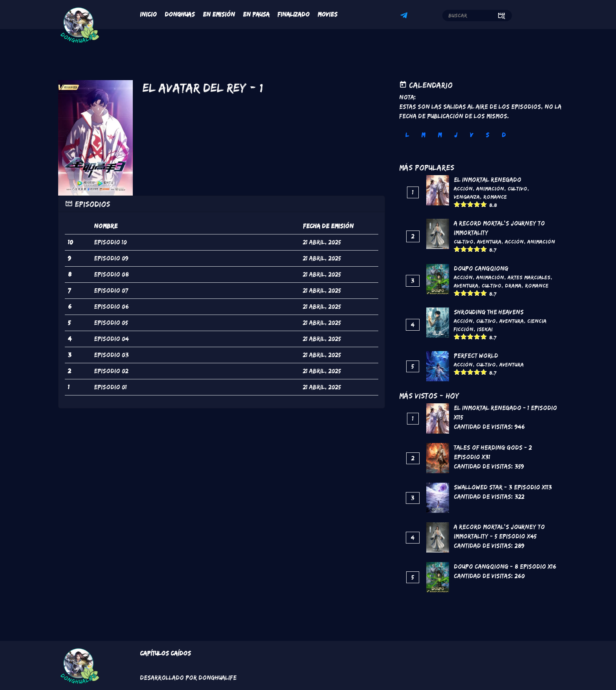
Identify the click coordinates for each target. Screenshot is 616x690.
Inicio (148, 14)
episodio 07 (111, 290)
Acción (463, 189)
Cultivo (517, 189)
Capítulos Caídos (165, 653)
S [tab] (487, 135)
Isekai (485, 329)
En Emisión (219, 14)
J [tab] (456, 135)
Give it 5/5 (484, 204)
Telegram (405, 16)
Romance (495, 197)
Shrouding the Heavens (489, 312)
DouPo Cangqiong (481, 268)
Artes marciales (529, 277)
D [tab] (504, 135)
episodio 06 (111, 307)
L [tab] (407, 135)
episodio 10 (110, 242)
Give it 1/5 (457, 204)
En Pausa (256, 14)
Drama (513, 286)
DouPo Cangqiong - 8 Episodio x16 (505, 566)
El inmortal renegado (488, 180)
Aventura (489, 242)
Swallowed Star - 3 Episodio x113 (503, 487)
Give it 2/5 (464, 204)
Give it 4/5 (477, 204)
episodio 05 (111, 323)
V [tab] (471, 135)
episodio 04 (111, 339)
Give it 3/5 (470, 204)
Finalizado (293, 14)
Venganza (467, 197)
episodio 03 (111, 355)
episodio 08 (111, 274)
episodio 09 (111, 258)
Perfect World (476, 356)
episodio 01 (110, 387)
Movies (327, 14)
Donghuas (180, 14)
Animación (490, 189)
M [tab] (423, 135)
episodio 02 (111, 371)
